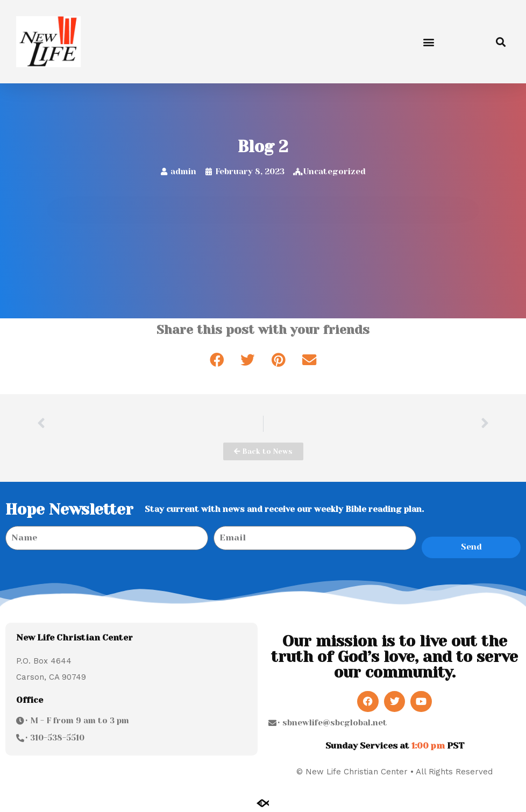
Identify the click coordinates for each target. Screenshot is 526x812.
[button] (428, 42)
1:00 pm (428, 746)
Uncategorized (335, 172)
